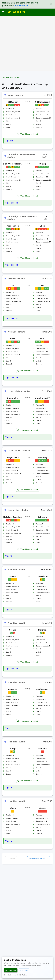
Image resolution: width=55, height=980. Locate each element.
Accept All (11, 970)
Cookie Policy (21, 975)
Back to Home (11, 77)
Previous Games (39, 859)
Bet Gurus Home (16, 12)
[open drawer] (3, 12)
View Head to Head (28, 134)
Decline (24, 970)
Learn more (22, 6)
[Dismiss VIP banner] (51, 4)
